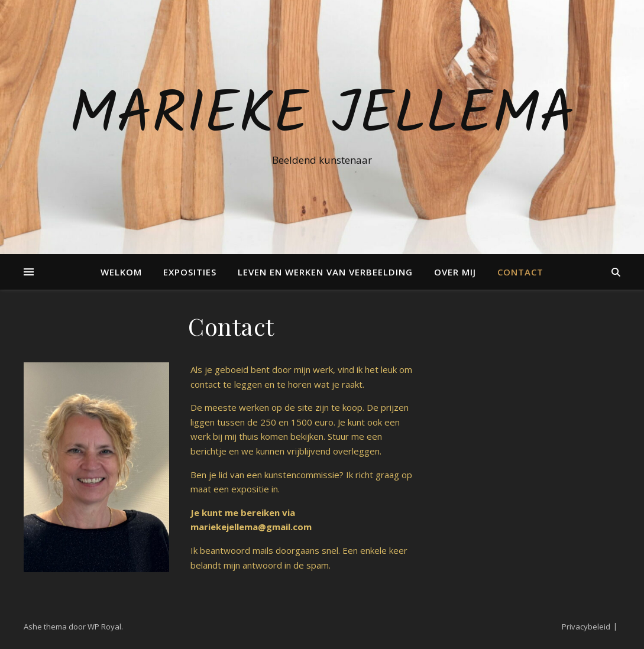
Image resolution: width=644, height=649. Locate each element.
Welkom (121, 272)
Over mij (455, 272)
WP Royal (104, 627)
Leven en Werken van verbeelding (325, 272)
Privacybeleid (586, 627)
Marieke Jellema (322, 116)
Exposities (190, 272)
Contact (520, 272)
